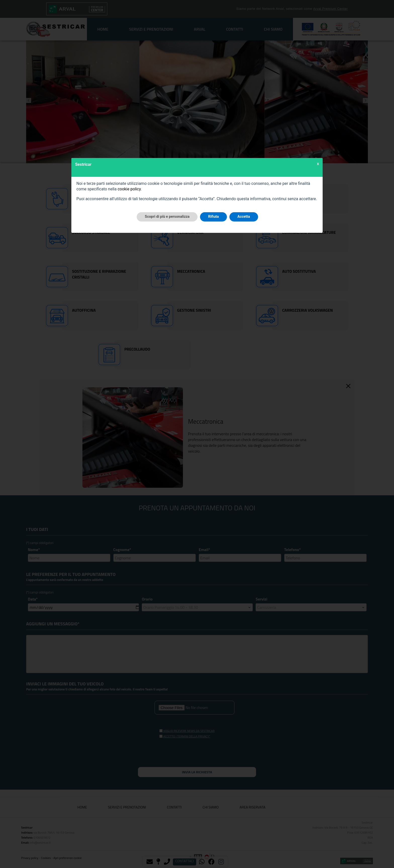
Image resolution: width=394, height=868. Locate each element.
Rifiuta (213, 217)
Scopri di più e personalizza (167, 217)
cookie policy (129, 189)
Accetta (244, 217)
